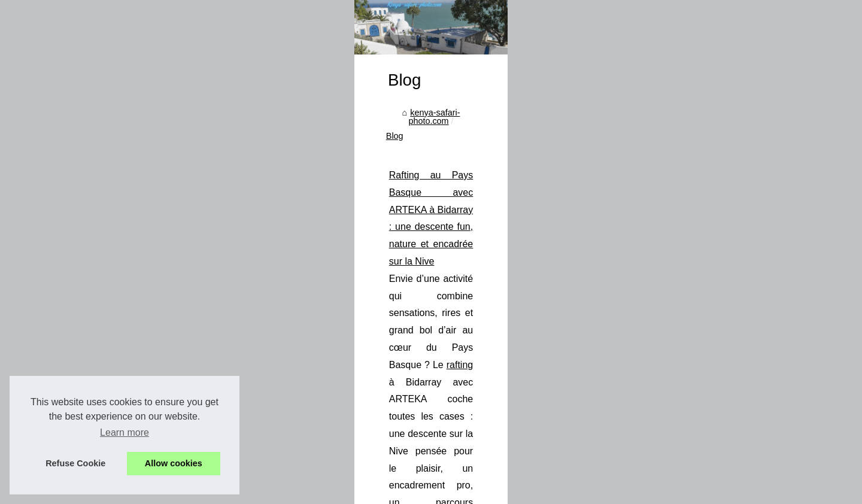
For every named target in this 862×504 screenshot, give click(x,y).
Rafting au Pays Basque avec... (147, 330)
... (544, 446)
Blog (372, 338)
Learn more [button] (125, 432)
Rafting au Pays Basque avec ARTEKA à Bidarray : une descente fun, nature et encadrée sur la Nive (471, 377)
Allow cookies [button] (174, 463)
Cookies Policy (278, 492)
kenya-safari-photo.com (308, 338)
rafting (700, 394)
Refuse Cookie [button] (75, 463)
